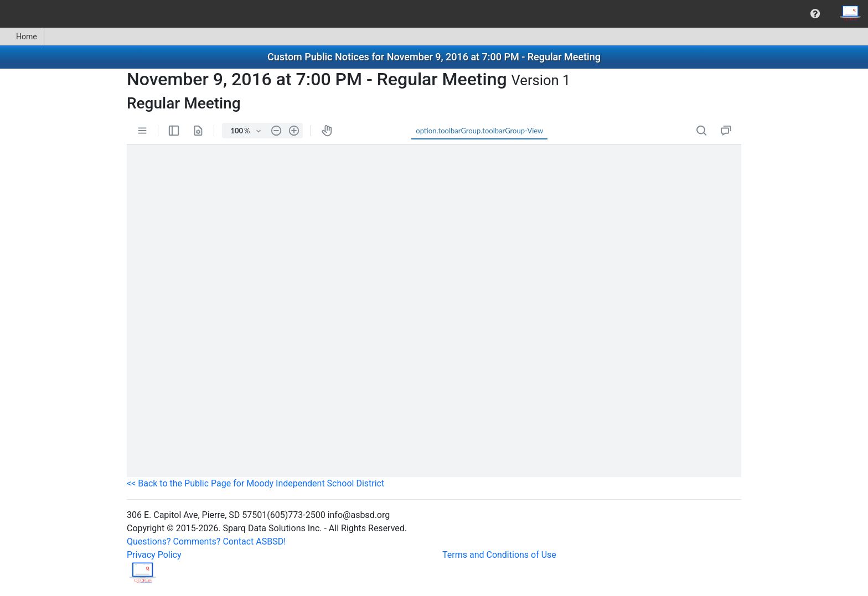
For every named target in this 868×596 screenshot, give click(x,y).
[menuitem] (815, 14)
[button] (815, 14)
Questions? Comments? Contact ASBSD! (206, 541)
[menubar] (434, 14)
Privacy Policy (154, 555)
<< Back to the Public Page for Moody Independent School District (255, 483)
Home (22, 37)
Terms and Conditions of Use (499, 555)
